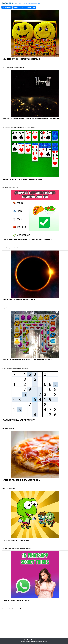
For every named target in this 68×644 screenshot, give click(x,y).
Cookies (28, 641)
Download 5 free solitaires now (10, 188)
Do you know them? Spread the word (12, 609)
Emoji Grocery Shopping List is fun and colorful (27, 239)
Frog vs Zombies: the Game (16, 540)
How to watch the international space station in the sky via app (31, 119)
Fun (36, 640)
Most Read (27, 640)
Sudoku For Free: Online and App (19, 420)
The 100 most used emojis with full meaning (13, 67)
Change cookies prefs (37, 641)
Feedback (45, 641)
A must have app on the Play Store (11, 248)
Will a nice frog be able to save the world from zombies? (16, 549)
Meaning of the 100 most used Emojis (21, 59)
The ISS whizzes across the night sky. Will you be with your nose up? (19, 128)
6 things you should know (9, 488)
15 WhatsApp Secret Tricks (16, 600)
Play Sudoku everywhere (8, 428)
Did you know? (6, 308)
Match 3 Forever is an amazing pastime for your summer (27, 360)
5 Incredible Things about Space (19, 300)
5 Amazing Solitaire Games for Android (22, 179)
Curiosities (41, 640)
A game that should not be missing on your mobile (15, 368)
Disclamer (23, 641)
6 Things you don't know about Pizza (21, 480)
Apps (32, 640)
